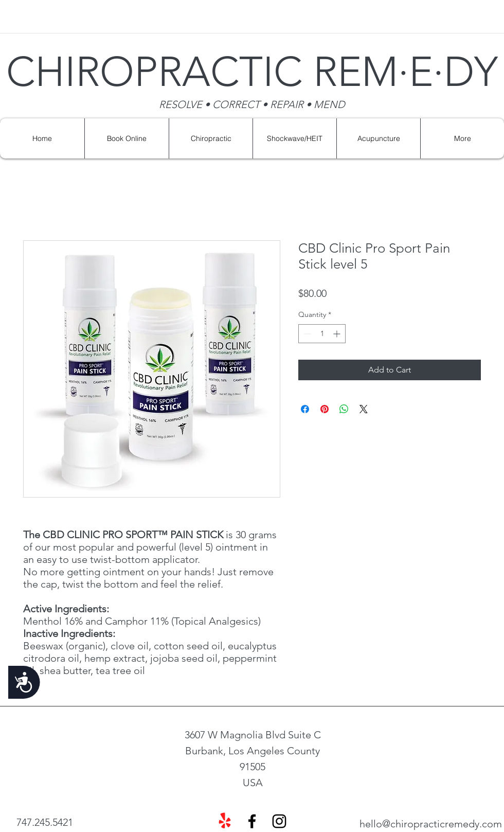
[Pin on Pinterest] (325, 409)
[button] (294, 138)
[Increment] (338, 334)
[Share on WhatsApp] (344, 409)
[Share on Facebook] (305, 409)
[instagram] (279, 821)
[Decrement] (306, 334)
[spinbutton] (322, 334)
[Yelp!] (225, 821)
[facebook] (252, 821)
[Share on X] (364, 409)
